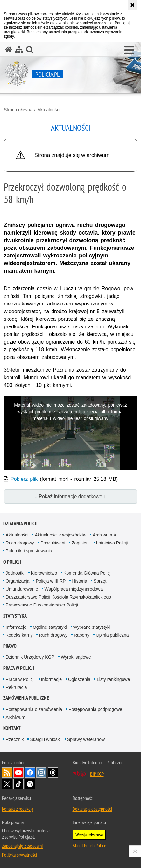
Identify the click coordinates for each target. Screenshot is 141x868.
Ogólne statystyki (50, 627)
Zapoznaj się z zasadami (22, 846)
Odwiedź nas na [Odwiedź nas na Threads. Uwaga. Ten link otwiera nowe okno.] (53, 773)
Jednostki (15, 573)
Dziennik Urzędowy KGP (30, 657)
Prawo (10, 646)
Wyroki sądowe (76, 657)
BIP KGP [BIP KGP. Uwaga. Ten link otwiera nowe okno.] (97, 774)
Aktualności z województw (60, 535)
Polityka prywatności (19, 855)
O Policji (12, 562)
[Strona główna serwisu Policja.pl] (9, 49)
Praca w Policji (19, 668)
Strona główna (18, 110)
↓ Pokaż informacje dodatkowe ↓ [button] (71, 497)
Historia (79, 581)
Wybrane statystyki (92, 627)
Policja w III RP (51, 581)
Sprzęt (100, 581)
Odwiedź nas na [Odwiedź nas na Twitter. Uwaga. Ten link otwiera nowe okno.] (7, 784)
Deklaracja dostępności (92, 809)
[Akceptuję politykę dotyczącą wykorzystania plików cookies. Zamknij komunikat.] (132, 5)
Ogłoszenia (79, 679)
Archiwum (15, 717)
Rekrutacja (16, 687)
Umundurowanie (22, 589)
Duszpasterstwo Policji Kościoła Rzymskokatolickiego (58, 597)
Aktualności (49, 110)
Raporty (82, 635)
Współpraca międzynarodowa (74, 589)
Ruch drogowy (20, 543)
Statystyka (15, 616)
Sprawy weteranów (86, 739)
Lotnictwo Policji (112, 543)
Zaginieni (81, 543)
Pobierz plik (24, 479)
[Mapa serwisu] (19, 49)
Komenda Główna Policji (88, 573)
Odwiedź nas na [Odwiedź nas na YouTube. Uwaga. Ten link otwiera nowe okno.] (18, 773)
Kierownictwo (44, 573)
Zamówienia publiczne (26, 698)
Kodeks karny (19, 635)
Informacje (16, 627)
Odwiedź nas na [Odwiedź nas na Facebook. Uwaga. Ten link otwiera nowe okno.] (30, 773)
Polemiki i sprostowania (29, 551)
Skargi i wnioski (45, 739)
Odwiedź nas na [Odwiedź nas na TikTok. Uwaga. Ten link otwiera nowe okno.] (18, 784)
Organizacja (18, 581)
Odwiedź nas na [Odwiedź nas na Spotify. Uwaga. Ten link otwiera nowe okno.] (30, 784)
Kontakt (12, 728)
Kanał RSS (7, 773)
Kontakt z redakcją (18, 809)
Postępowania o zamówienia (34, 709)
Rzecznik (15, 739)
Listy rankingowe (113, 679)
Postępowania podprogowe (95, 709)
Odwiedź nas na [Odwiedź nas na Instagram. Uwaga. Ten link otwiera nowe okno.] (41, 773)
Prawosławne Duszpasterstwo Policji (42, 605)
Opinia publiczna (112, 635)
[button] (129, 50)
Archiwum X (105, 535)
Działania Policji (20, 524)
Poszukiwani (53, 543)
